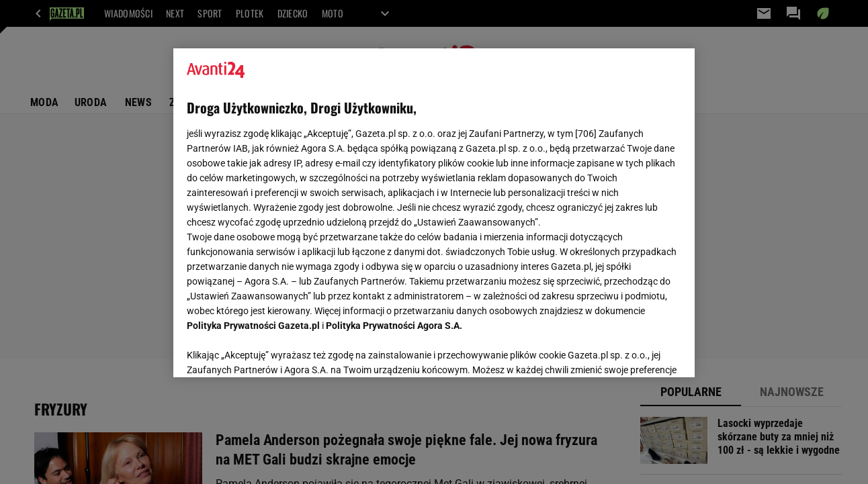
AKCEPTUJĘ (635, 351)
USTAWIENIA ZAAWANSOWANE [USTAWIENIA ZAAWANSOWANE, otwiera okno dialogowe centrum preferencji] (275, 350)
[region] (434, 213)
